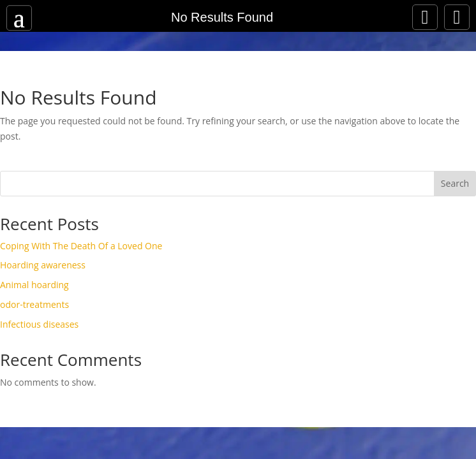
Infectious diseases (39, 324)
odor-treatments (34, 304)
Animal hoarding (34, 285)
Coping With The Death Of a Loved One (81, 246)
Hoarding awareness (43, 265)
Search (455, 183)
